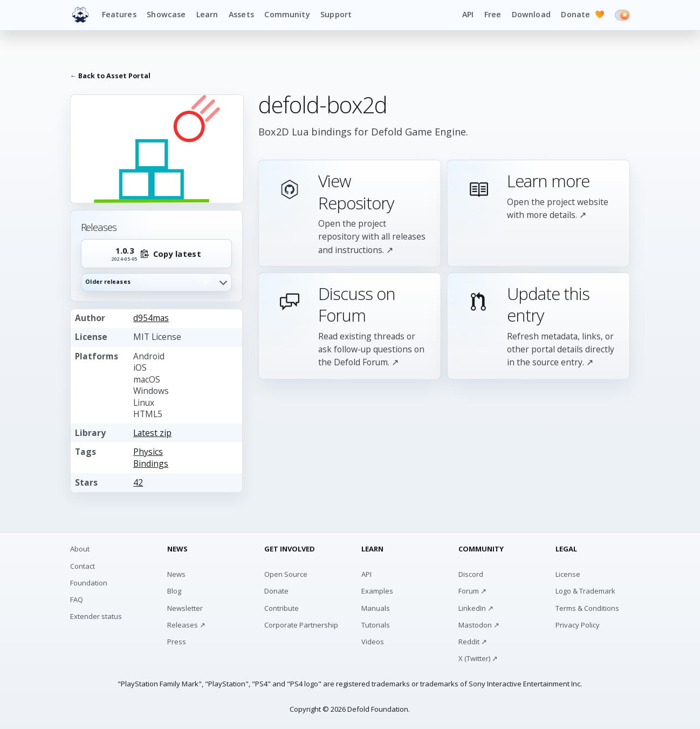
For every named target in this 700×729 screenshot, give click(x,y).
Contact (83, 566)
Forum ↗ (472, 591)
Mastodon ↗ (479, 625)
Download (531, 14)
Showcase (166, 14)
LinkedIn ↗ (476, 608)
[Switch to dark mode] (622, 15)
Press (177, 642)
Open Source (286, 574)
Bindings (151, 464)
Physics (148, 452)
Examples (377, 591)
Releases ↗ (186, 625)
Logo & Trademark (585, 591)
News (176, 574)
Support (336, 14)
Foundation (89, 583)
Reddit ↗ (473, 642)
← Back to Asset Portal (111, 76)
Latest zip (152, 433)
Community (287, 14)
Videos (373, 642)
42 (138, 482)
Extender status (96, 616)
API (468, 14)
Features (119, 14)
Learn (207, 14)
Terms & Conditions (587, 608)
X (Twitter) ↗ (478, 658)
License (568, 574)
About (80, 549)
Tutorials (376, 625)
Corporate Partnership (301, 625)
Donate (582, 15)
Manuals (376, 608)
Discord (471, 574)
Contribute (282, 608)
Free (493, 14)
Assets (241, 14)
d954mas (151, 318)
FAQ (77, 599)
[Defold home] (80, 15)
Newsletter (185, 608)
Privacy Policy (578, 625)
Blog (174, 591)
